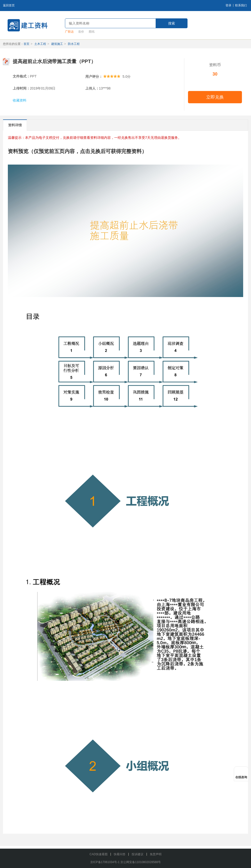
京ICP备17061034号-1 (105, 862)
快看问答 (120, 854)
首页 (26, 44)
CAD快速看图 (98, 854)
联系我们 (241, 5)
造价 (81, 32)
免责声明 (156, 854)
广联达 (69, 32)
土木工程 (40, 44)
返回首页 (9, 5)
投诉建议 (138, 854)
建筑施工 (57, 44)
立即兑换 (215, 97)
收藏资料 (20, 100)
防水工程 (74, 44)
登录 (228, 5)
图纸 (92, 32)
